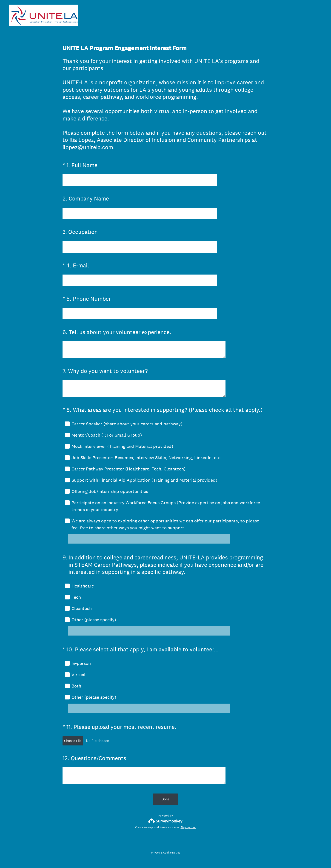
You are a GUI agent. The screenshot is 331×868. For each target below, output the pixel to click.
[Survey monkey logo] (166, 822)
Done (165, 801)
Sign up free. (188, 829)
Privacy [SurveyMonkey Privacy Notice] (156, 854)
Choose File (73, 742)
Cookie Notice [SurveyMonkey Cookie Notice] (172, 854)
